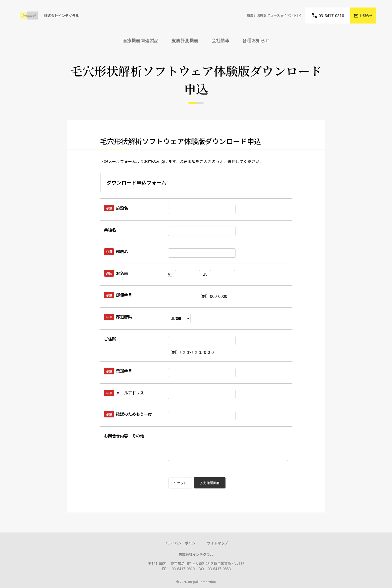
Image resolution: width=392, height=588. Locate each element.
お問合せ (366, 16)
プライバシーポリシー (181, 543)
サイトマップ (217, 543)
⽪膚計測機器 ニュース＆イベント (272, 15)
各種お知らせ (256, 40)
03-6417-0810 (331, 16)
